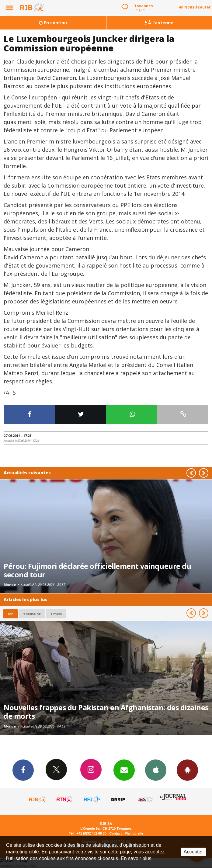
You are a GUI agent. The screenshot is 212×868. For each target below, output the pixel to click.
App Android (187, 770)
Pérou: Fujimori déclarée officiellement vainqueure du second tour (97, 570)
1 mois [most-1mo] (56, 614)
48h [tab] (10, 614)
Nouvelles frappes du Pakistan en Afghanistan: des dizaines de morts (106, 712)
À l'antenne (159, 23)
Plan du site (134, 833)
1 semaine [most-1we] (32, 614)
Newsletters (124, 770)
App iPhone (156, 770)
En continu (53, 23)
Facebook (23, 770)
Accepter (193, 852)
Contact (116, 833)
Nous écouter (198, 7)
